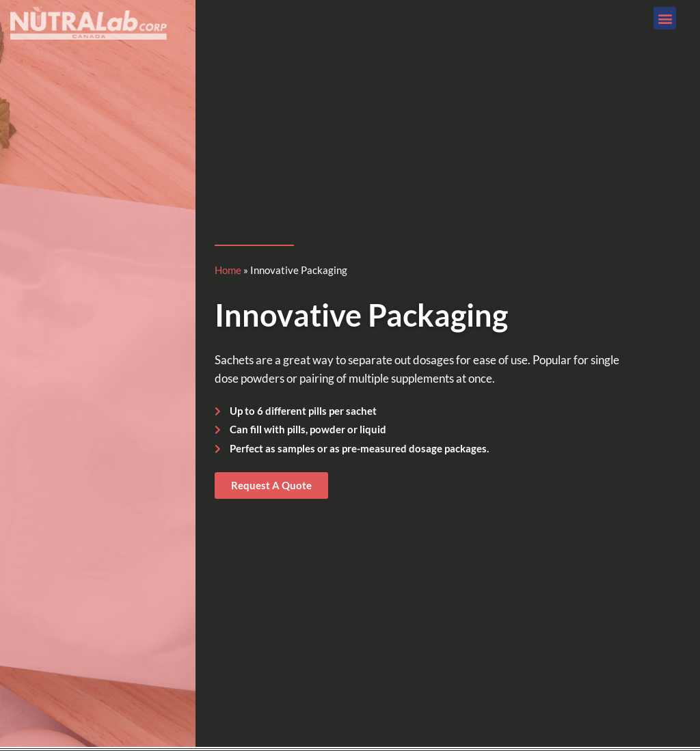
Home (228, 270)
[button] (665, 18)
